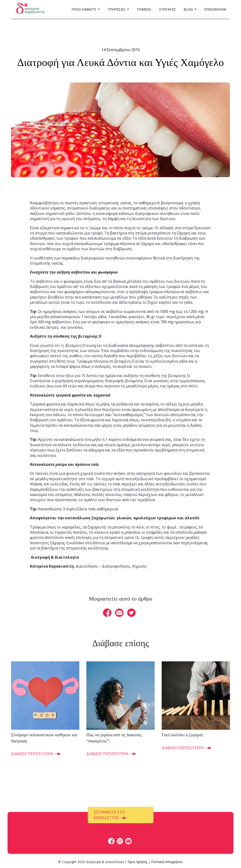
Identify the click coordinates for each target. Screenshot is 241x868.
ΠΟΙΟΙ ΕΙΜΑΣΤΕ (84, 9)
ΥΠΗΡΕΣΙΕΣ (117, 9)
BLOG (189, 9)
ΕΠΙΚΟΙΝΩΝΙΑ (215, 9)
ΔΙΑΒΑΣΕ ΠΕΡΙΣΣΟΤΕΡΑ (32, 754)
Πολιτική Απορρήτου (167, 862)
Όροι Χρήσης (137, 862)
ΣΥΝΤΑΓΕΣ (167, 9)
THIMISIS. (144, 9)
